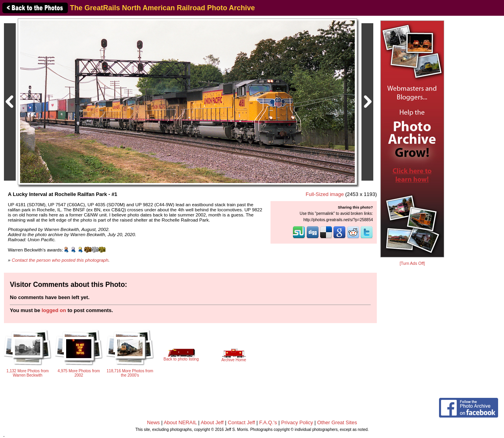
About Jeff (212, 422)
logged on (54, 310)
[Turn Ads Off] (412, 263)
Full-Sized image (325, 194)
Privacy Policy (297, 422)
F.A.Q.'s (268, 422)
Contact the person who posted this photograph (60, 260)
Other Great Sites (337, 422)
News (153, 422)
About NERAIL (180, 422)
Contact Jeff (242, 422)
